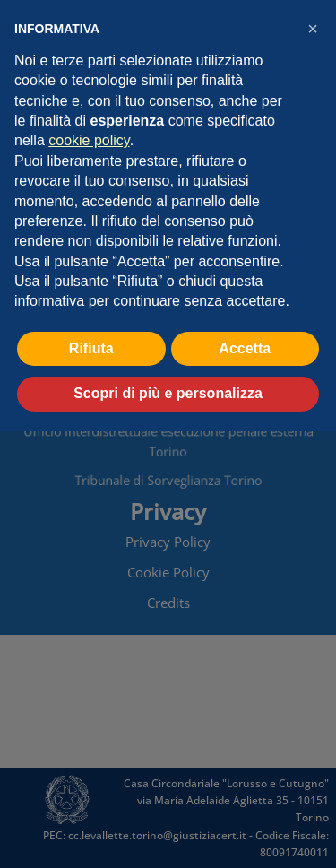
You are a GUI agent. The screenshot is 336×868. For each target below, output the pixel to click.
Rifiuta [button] (91, 348)
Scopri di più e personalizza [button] (168, 393)
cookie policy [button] (89, 140)
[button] (313, 29)
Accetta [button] (245, 348)
